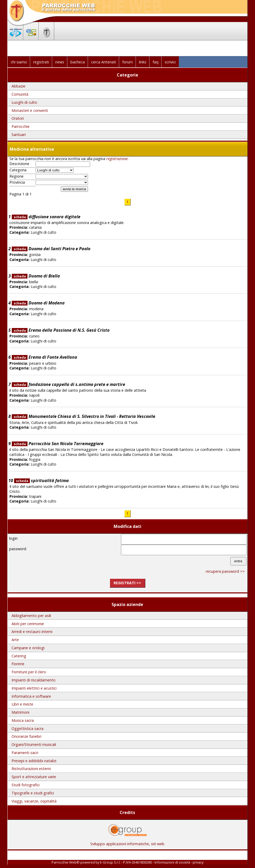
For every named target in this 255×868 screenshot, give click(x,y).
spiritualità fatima (41, 481)
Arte (15, 640)
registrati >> (127, 583)
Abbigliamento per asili (31, 616)
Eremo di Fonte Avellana (45, 357)
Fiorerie (18, 664)
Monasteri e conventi (30, 110)
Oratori (18, 118)
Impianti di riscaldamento (34, 680)
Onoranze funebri (26, 736)
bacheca (78, 62)
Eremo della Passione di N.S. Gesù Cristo (61, 330)
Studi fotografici (26, 785)
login (13, 538)
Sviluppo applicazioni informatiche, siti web (127, 842)
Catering (19, 656)
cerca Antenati (104, 62)
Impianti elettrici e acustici (34, 688)
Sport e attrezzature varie (34, 777)
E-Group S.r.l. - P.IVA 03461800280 (126, 862)
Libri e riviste (22, 704)
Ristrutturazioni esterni (31, 769)
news (60, 62)
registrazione (117, 159)
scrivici (170, 62)
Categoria (18, 170)
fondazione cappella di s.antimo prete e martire (68, 384)
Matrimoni (20, 712)
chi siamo (19, 62)
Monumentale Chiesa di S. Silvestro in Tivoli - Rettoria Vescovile (84, 416)
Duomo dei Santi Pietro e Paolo (51, 249)
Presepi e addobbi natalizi (34, 761)
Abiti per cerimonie (28, 624)
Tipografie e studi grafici (33, 793)
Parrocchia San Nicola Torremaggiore (58, 444)
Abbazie (18, 86)
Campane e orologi (28, 648)
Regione (16, 176)
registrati (41, 62)
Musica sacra (23, 720)
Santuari (19, 135)
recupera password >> (225, 571)
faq (156, 62)
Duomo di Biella (36, 276)
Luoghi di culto (24, 102)
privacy (198, 862)
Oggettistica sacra (27, 728)
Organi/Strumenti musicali (34, 744)
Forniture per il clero (29, 672)
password (18, 549)
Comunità (20, 94)
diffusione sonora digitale (46, 217)
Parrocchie (21, 126)
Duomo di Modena (38, 303)
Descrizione (19, 164)
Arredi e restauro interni (32, 632)
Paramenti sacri (25, 753)
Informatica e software (31, 696)
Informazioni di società (172, 862)
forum (128, 62)
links (143, 62)
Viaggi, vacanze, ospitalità (34, 801)
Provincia (17, 182)
